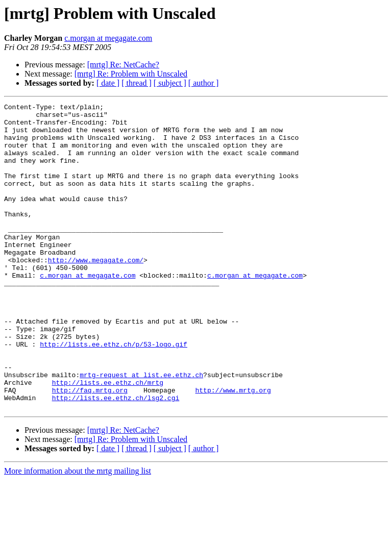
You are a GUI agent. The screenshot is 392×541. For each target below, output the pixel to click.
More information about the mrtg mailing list (78, 532)
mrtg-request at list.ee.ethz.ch (141, 430)
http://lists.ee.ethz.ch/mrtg (108, 439)
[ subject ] (170, 83)
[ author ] (204, 83)
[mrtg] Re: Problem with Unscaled (131, 74)
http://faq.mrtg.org (90, 448)
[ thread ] (137, 83)
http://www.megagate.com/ (96, 292)
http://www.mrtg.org (233, 448)
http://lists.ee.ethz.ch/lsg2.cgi (116, 457)
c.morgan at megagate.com (108, 38)
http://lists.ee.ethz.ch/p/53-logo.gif (114, 393)
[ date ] (108, 83)
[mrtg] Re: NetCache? (123, 65)
